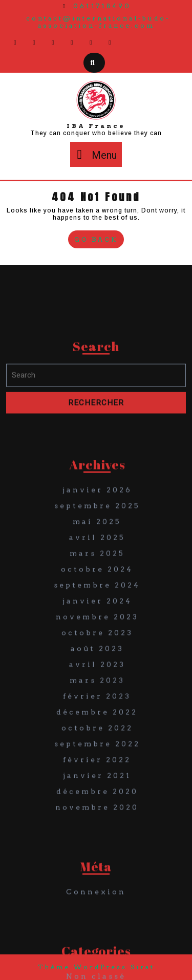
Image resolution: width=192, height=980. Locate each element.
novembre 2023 (97, 695)
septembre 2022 (97, 822)
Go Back (99, 240)
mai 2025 (97, 600)
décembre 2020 (97, 870)
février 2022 (97, 838)
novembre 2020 (97, 886)
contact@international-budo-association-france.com (98, 22)
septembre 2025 (97, 584)
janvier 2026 (97, 568)
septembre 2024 (97, 664)
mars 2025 (97, 632)
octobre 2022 (97, 806)
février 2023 (97, 775)
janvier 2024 (97, 679)
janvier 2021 (97, 854)
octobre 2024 (97, 648)
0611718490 (96, 6)
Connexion (96, 970)
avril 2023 (97, 743)
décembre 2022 (97, 791)
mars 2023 (97, 759)
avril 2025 (97, 616)
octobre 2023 (97, 711)
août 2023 (97, 727)
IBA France (96, 126)
